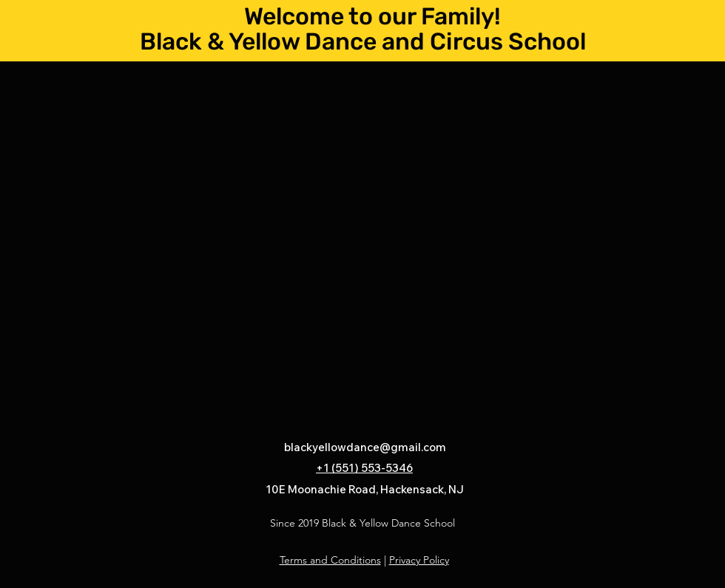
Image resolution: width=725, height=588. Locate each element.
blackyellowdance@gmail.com (365, 447)
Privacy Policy (419, 560)
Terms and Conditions (330, 560)
